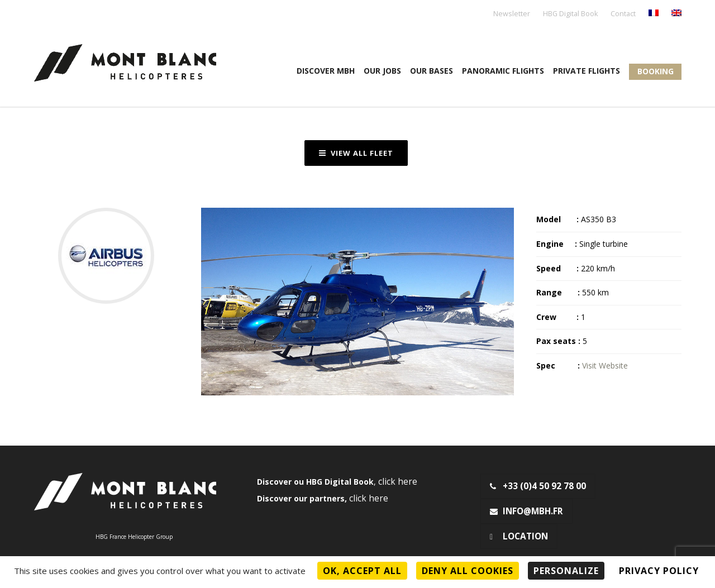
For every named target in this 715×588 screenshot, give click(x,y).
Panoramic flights (503, 71)
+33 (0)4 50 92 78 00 (538, 486)
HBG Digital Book (570, 14)
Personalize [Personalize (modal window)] (566, 571)
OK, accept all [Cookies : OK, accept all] (362, 571)
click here (398, 482)
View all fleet (356, 153)
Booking (656, 71)
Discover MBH (326, 71)
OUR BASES (432, 71)
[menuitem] (654, 14)
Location (519, 536)
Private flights (587, 71)
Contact (623, 14)
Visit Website (605, 365)
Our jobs (382, 71)
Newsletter (512, 14)
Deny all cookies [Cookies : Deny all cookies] (468, 571)
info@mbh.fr (526, 511)
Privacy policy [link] (659, 571)
